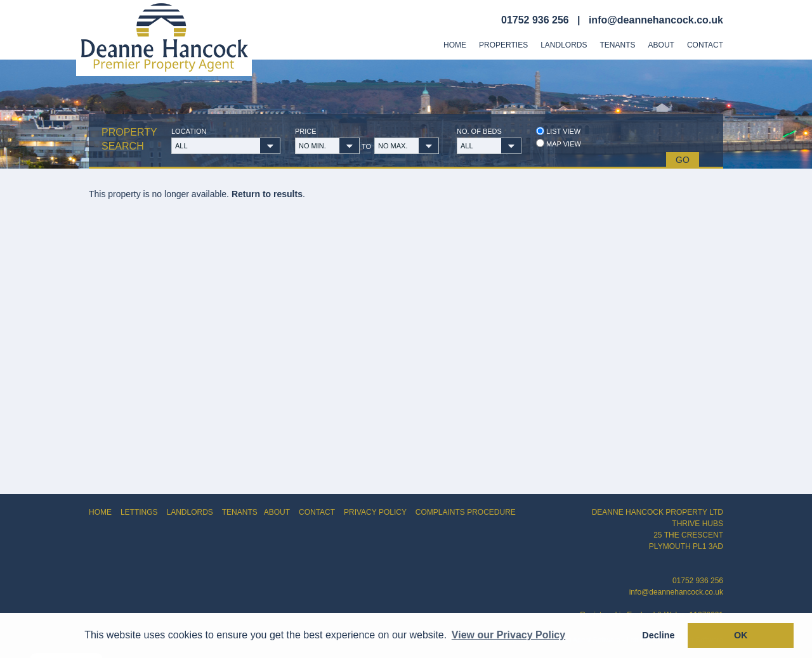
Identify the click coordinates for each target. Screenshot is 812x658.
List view (558, 131)
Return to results (267, 194)
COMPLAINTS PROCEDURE (466, 512)
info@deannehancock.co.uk (656, 20)
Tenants (618, 45)
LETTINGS (139, 512)
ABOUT (277, 512)
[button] (226, 146)
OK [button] (741, 635)
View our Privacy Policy (508, 635)
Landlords (564, 45)
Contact (705, 45)
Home (455, 45)
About (661, 45)
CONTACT (317, 512)
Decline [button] (658, 635)
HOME (100, 512)
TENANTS (240, 512)
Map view (559, 144)
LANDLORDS (189, 512)
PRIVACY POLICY (375, 512)
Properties (503, 45)
